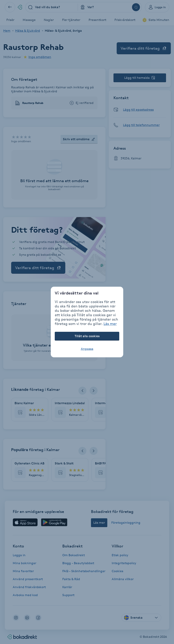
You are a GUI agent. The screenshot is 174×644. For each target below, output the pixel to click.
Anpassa (87, 349)
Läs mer (110, 324)
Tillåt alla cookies (87, 336)
